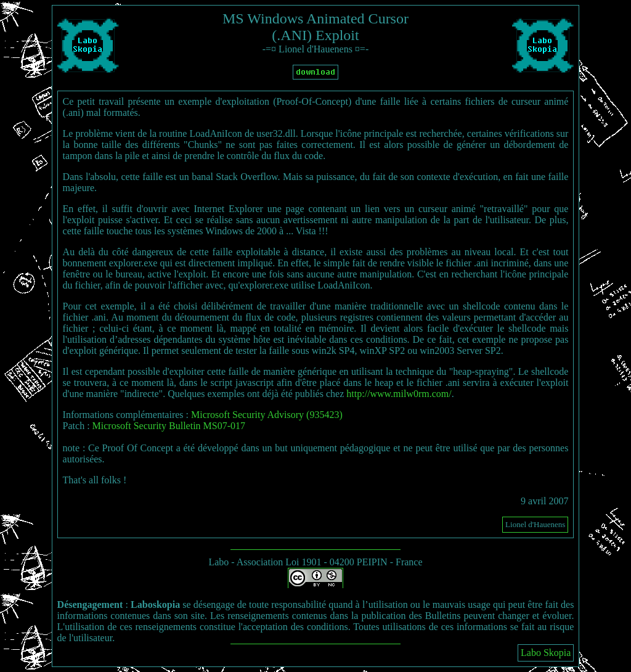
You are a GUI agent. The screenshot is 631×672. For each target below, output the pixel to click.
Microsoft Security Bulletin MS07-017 (169, 426)
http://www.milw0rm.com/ (399, 394)
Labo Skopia (546, 653)
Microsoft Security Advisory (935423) (267, 415)
